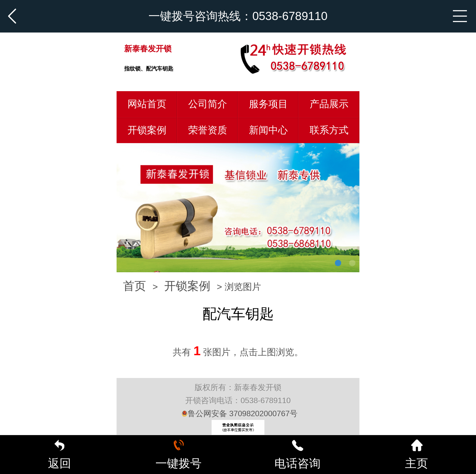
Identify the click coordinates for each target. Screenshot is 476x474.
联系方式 (329, 130)
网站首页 (147, 104)
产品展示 (329, 104)
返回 (59, 454)
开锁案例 (147, 130)
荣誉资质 (208, 130)
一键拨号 (178, 454)
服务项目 (268, 104)
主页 (416, 454)
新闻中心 (268, 130)
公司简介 (208, 104)
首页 (134, 286)
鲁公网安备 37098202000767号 (240, 414)
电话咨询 (297, 454)
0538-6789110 (290, 16)
